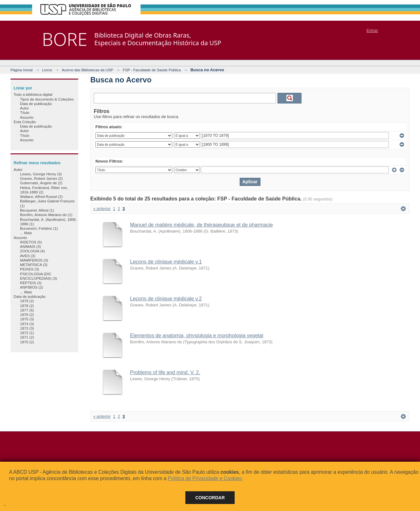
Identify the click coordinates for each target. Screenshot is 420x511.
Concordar (210, 498)
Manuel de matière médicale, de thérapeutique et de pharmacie (201, 225)
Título (25, 112)
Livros (47, 70)
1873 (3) (27, 328)
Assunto (27, 117)
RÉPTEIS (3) (31, 283)
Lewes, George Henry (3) (41, 174)
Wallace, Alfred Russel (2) (41, 196)
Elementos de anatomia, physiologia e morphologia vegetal (197, 336)
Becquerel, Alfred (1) (37, 210)
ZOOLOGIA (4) (32, 251)
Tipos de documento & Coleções (47, 99)
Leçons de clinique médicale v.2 (166, 299)
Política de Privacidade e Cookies (205, 478)
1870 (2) (27, 342)
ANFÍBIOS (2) (31, 287)
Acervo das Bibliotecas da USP (87, 70)
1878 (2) (27, 306)
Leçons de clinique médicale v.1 (166, 262)
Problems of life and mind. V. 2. (165, 372)
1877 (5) (27, 310)
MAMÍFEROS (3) (34, 260)
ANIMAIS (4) (31, 246)
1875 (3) (27, 319)
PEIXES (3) (30, 269)
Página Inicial (22, 70)
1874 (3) (27, 324)
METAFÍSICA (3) (34, 265)
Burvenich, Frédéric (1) (39, 228)
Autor (24, 108)
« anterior (102, 209)
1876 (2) (27, 315)
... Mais (26, 233)
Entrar (372, 30)
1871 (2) (27, 337)
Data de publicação (36, 104)
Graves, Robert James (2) (41, 178)
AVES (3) (28, 256)
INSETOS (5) (31, 242)
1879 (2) (27, 301)
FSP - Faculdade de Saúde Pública (152, 70)
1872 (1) (27, 333)
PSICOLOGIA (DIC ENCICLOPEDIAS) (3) (38, 276)
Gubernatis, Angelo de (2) (41, 183)
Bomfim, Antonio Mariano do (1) (46, 215)
